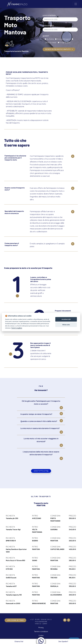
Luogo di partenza (49, 15)
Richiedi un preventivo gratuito (59, 49)
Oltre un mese (51, 43)
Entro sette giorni (64, 39)
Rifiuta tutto (66, 325)
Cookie (41, 636)
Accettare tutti (66, 319)
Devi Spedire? (64, 642)
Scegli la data (65, 43)
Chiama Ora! (19, 642)
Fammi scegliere (17, 328)
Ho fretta (51, 39)
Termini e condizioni (41, 632)
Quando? (46, 36)
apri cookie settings (15, 620)
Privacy (41, 628)
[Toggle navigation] (76, 4)
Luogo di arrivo (48, 26)
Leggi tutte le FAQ (41, 471)
